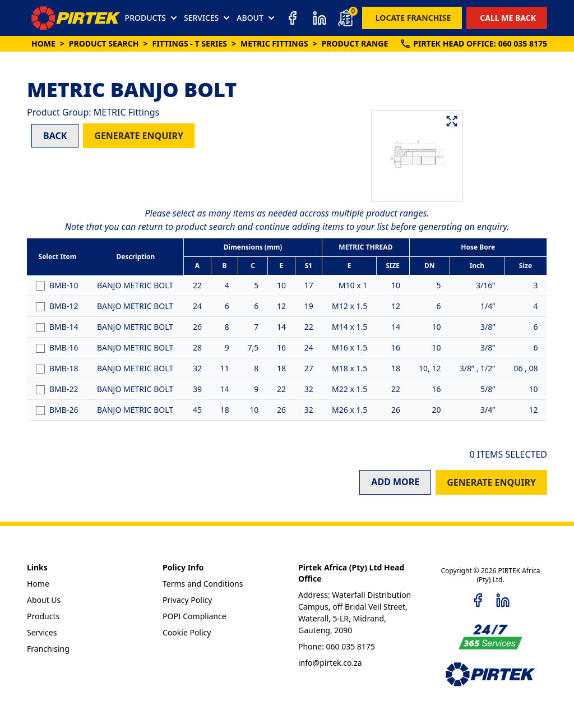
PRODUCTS (152, 18)
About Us (44, 600)
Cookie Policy (187, 632)
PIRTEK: (473, 44)
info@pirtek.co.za (330, 663)
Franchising (48, 649)
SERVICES (208, 18)
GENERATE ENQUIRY (139, 136)
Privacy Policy (187, 600)
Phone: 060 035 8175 (337, 646)
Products (43, 616)
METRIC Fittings (274, 43)
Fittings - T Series (189, 43)
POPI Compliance (195, 616)
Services (42, 632)
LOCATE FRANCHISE (413, 18)
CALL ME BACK (508, 18)
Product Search (104, 43)
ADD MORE (395, 482)
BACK (55, 136)
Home (43, 43)
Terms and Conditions (203, 584)
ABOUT (257, 18)
